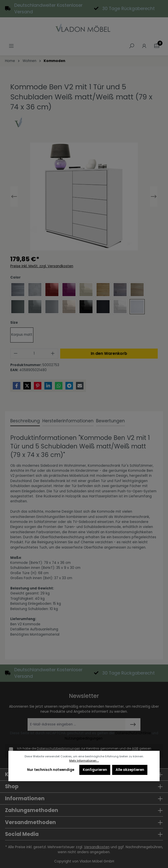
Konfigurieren (95, 770)
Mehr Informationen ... (84, 761)
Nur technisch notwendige (51, 770)
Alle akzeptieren (130, 770)
